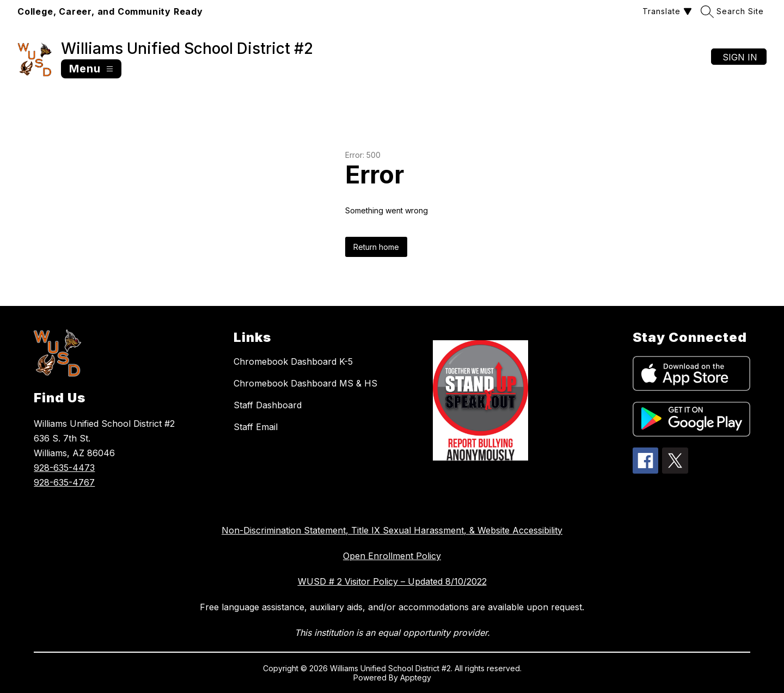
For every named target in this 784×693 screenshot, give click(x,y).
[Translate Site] (666, 11)
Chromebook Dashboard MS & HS (305, 383)
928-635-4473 (64, 468)
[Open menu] (91, 69)
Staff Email (256, 427)
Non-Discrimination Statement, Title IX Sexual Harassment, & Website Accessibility (392, 530)
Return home (376, 247)
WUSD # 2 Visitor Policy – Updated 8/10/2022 (392, 581)
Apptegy (416, 677)
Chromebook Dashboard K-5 (293, 361)
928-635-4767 (64, 482)
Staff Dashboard (268, 405)
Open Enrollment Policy (392, 556)
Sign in (740, 57)
